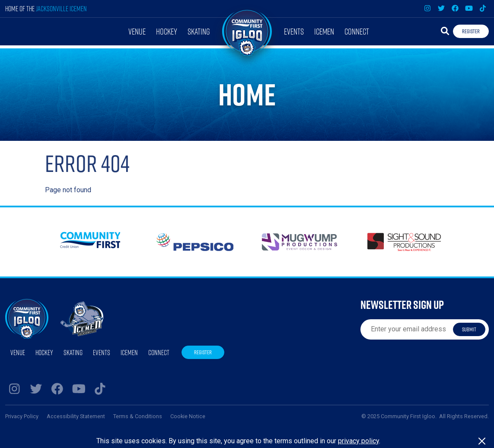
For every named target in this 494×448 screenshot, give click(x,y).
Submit (469, 329)
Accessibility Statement (76, 416)
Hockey (167, 31)
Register (471, 31)
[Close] (482, 441)
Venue (137, 31)
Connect (357, 31)
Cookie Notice (188, 416)
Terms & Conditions (138, 416)
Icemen (324, 31)
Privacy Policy (22, 416)
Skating (199, 31)
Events (294, 31)
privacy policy (359, 441)
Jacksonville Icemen (61, 8)
